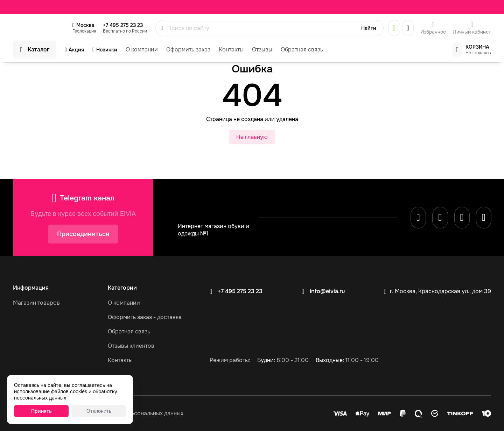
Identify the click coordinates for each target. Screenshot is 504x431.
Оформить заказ (188, 50)
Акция (76, 50)
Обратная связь (302, 50)
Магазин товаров (36, 303)
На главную (252, 137)
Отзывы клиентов (131, 346)
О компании (142, 50)
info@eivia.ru (327, 291)
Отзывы (262, 50)
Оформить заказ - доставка (145, 317)
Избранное (433, 32)
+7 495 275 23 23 (123, 25)
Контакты (231, 50)
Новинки (107, 50)
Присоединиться (83, 234)
